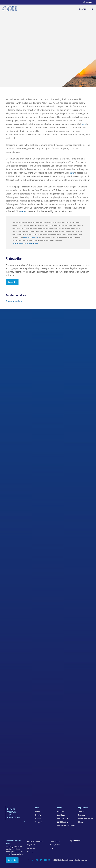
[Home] (9, 9)
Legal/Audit (31, 845)
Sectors (81, 811)
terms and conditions (31, 237)
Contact (39, 822)
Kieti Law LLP (62, 819)
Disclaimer (31, 848)
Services (82, 815)
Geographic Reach (86, 819)
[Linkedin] (41, 860)
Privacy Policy (55, 845)
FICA (51, 848)
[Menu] (80, 9)
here (84, 124)
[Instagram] (37, 860)
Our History (62, 815)
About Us (60, 811)
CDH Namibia (62, 822)
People (38, 815)
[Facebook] (28, 860)
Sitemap (30, 852)
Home (38, 811)
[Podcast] (49, 860)
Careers (38, 819)
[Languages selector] (88, 2)
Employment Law (14, 301)
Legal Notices (55, 841)
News (81, 822)
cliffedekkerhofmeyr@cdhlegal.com (25, 243)
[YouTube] (45, 860)
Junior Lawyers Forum (66, 826)
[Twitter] (32, 860)
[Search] (92, 9)
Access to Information (35, 841)
